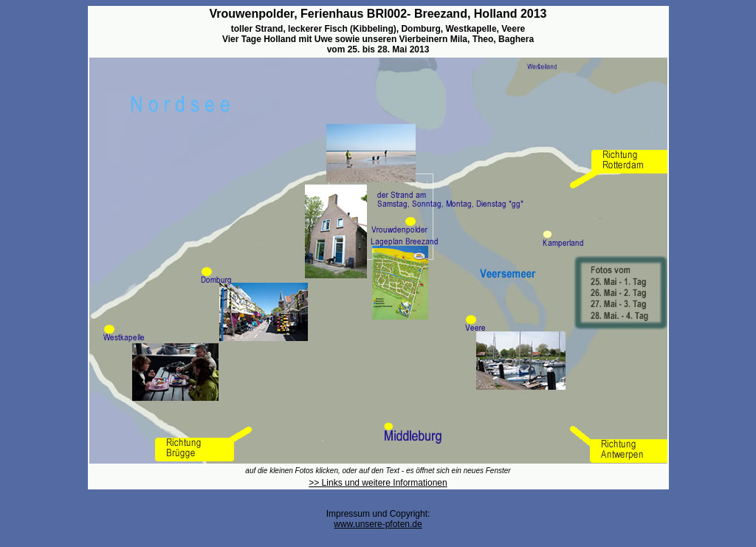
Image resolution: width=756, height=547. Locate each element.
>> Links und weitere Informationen (378, 483)
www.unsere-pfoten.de (378, 524)
